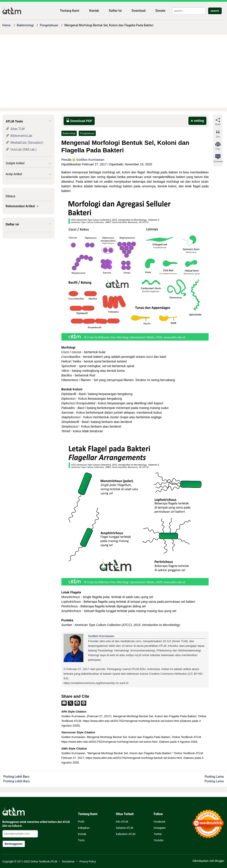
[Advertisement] (114, 71)
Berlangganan (14, 844)
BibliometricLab (22, 136)
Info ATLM (122, 822)
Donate (160, 11)
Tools (81, 840)
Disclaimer (68, 862)
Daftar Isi (115, 11)
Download (139, 11)
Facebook (159, 822)
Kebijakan (84, 828)
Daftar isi (12, 224)
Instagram (160, 828)
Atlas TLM (18, 129)
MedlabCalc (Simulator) (27, 143)
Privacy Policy (88, 862)
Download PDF (79, 121)
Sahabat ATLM (124, 828)
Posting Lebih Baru (17, 781)
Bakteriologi (69, 133)
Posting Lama (214, 781)
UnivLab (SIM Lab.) (24, 149)
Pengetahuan (87, 133)
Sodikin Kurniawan (88, 160)
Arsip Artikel (14, 174)
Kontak (94, 11)
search (215, 11)
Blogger (219, 861)
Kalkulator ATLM (125, 834)
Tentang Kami (69, 11)
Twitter (158, 834)
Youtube (159, 840)
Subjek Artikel (15, 163)
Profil (81, 822)
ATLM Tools (14, 121)
